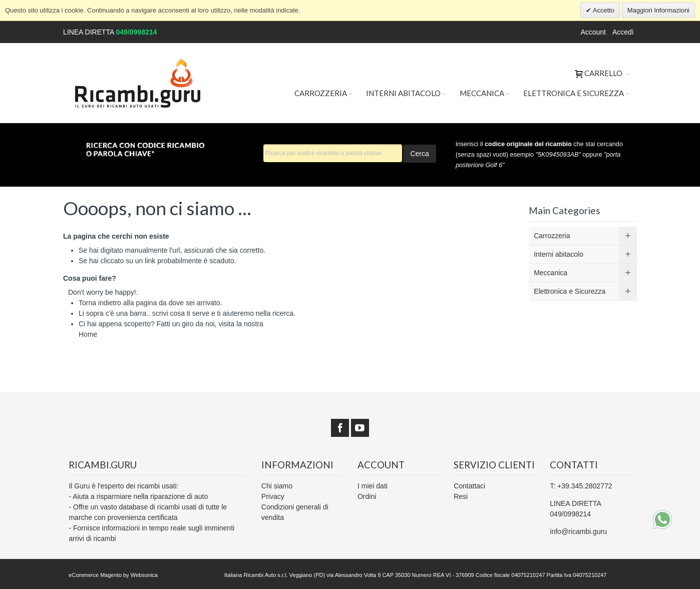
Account (593, 32)
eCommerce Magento (95, 575)
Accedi (623, 32)
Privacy (273, 496)
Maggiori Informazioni (658, 10)
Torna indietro (100, 303)
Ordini (367, 496)
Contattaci (469, 486)
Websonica (144, 575)
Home (88, 334)
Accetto (603, 10)
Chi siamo (277, 486)
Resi (461, 496)
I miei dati (373, 486)
